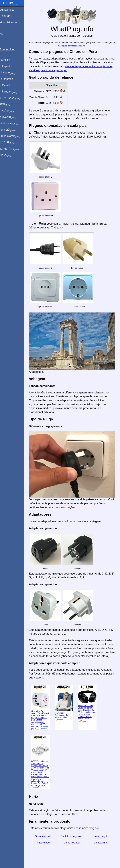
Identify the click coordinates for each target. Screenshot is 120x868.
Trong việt (11, 130)
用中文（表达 (13, 98)
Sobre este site (46, 835)
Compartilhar (101, 841)
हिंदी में (8, 104)
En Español (9, 66)
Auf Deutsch (9, 79)
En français (11, 92)
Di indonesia (12, 123)
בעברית (9, 155)
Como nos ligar (74, 841)
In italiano (10, 73)
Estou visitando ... (13, 22)
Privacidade (46, 841)
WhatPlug (12, 4)
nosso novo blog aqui (91, 827)
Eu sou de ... (9, 16)
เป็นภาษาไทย (12, 149)
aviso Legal (101, 835)
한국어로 (10, 142)
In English (8, 60)
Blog (4, 34)
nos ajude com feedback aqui (77, 46)
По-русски (11, 117)
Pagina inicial (10, 10)
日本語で (10, 111)
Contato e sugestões (74, 835)
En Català (8, 85)
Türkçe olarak (13, 136)
